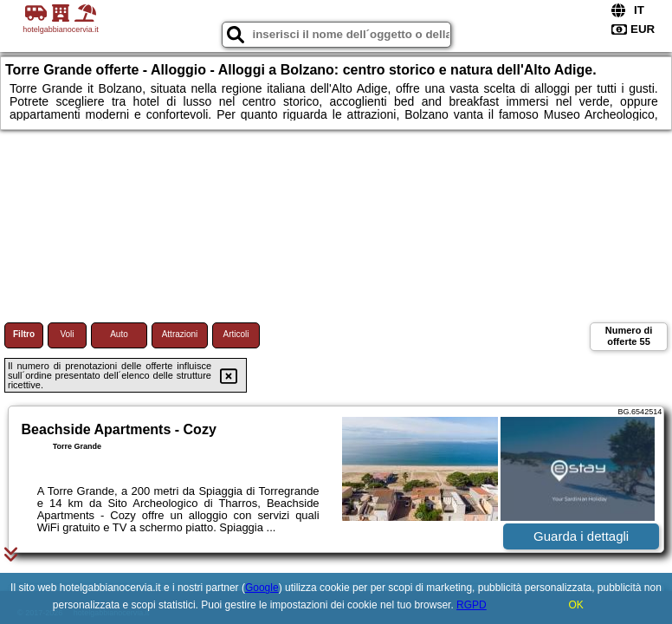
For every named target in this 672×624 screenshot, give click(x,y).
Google (262, 588)
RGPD (472, 605)
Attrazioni (180, 334)
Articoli (236, 334)
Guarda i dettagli (581, 536)
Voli (67, 334)
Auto (119, 334)
